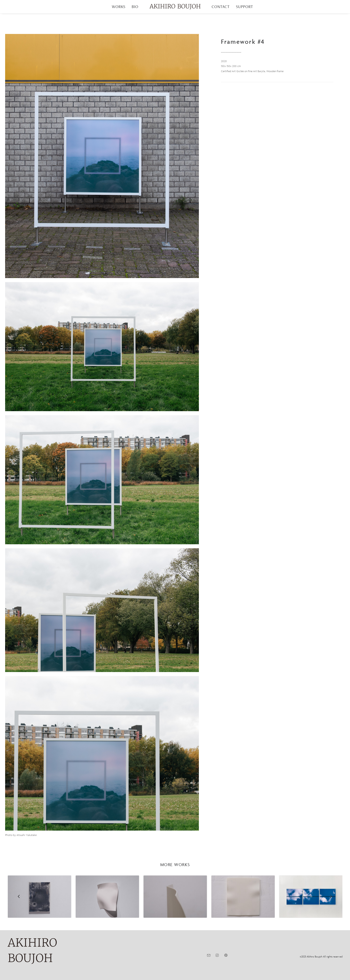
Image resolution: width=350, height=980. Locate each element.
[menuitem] (119, 7)
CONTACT (221, 7)
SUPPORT (244, 7)
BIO (135, 7)
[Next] (331, 908)
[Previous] (19, 908)
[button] (102, 156)
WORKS (119, 7)
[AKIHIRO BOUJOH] (175, 7)
